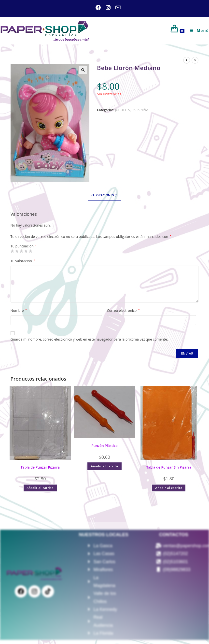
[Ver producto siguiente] (195, 60)
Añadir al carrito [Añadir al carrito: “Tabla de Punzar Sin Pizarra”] (169, 488)
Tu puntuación (24, 246)
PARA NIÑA (140, 110)
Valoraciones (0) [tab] (104, 195)
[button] (83, 70)
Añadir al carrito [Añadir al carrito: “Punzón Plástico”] (104, 466)
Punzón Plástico (104, 446)
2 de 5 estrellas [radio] (17, 251)
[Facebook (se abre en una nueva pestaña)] (98, 8)
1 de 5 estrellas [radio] (12, 251)
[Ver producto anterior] (187, 60)
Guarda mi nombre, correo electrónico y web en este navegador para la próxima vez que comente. (89, 339)
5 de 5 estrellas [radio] (30, 251)
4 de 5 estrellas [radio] (26, 251)
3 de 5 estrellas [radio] (21, 251)
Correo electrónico (123, 310)
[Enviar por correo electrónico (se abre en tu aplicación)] (116, 8)
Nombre (19, 310)
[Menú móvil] (198, 31)
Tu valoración (23, 261)
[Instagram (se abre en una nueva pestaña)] (106, 8)
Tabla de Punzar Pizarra (40, 467)
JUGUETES (122, 110)
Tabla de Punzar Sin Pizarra (169, 467)
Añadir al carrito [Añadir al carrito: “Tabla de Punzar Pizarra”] (40, 488)
